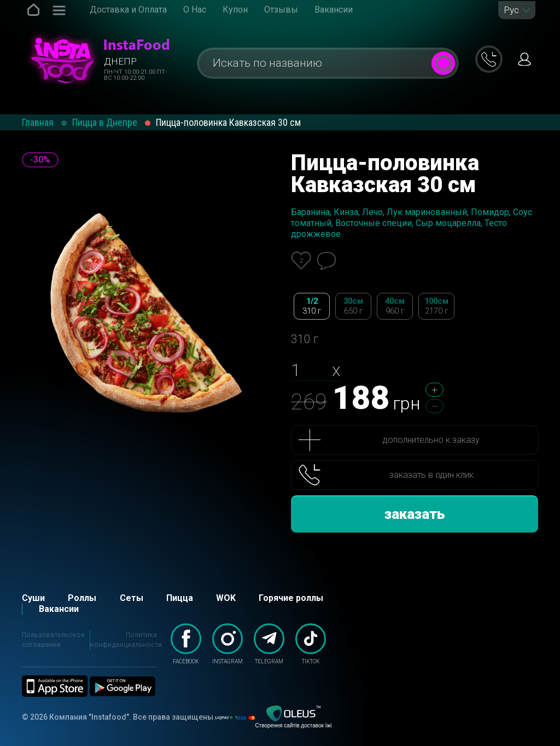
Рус (511, 10)
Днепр (120, 61)
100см (436, 306)
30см (353, 306)
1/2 (312, 306)
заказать (415, 514)
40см (395, 306)
